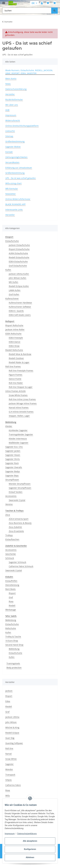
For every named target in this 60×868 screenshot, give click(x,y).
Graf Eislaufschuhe (18, 266)
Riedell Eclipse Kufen (19, 286)
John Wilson (11, 722)
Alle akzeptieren (30, 841)
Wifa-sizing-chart (13, 183)
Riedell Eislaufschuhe (19, 257)
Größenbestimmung (15, 141)
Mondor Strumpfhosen (20, 484)
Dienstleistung (12, 585)
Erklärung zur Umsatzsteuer (19, 168)
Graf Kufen (14, 294)
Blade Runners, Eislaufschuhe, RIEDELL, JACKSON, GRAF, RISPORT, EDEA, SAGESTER (29, 72)
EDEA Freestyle (16, 338)
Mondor (9, 769)
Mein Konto (11, 79)
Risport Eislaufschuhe (19, 249)
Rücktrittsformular (14, 99)
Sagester (10, 764)
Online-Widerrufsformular (18, 199)
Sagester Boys (12, 475)
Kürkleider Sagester (18, 430)
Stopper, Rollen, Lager (19, 416)
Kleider (9, 426)
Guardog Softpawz (14, 743)
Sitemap (9, 136)
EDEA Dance (15, 342)
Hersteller (10, 94)
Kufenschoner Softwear (20, 307)
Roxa (11, 601)
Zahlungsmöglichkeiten (16, 157)
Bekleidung (11, 620)
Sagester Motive (13, 147)
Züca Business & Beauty (20, 523)
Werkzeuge (11, 610)
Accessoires (11, 496)
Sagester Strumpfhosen (20, 488)
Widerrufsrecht (13, 120)
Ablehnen (30, 857)
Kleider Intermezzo (18, 439)
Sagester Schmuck (17, 562)
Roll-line (9, 748)
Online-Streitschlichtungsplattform (22, 126)
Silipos (9, 780)
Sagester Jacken (13, 451)
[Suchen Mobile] (27, 11)
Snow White (11, 759)
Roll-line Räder (16, 383)
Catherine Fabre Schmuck (21, 566)
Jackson (9, 691)
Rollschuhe (11, 628)
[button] (42, 3)
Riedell (12, 606)
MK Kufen (13, 282)
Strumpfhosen (12, 480)
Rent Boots (10, 589)
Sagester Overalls (14, 467)
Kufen (8, 270)
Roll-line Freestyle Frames (21, 371)
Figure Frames (16, 375)
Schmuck (10, 558)
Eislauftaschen (12, 539)
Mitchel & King (12, 727)
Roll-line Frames (13, 366)
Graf (11, 597)
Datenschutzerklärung (27, 834)
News (8, 84)
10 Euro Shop (12, 641)
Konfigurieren (30, 849)
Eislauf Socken (16, 492)
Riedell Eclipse (12, 733)
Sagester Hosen (13, 455)
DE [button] (33, 3)
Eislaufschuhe (12, 241)
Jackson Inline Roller (15, 329)
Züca (8, 515)
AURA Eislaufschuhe (18, 253)
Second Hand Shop (14, 645)
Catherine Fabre (13, 785)
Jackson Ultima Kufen (19, 274)
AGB (7, 110)
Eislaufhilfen (11, 581)
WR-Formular (12, 189)
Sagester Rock (12, 463)
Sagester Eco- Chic (14, 447)
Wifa (8, 796)
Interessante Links (14, 210)
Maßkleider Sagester (19, 443)
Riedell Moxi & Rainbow (20, 354)
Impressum (10, 834)
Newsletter (11, 194)
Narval (9, 754)
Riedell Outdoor (16, 358)
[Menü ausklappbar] (4, 2)
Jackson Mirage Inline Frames (23, 403)
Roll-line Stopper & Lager (21, 387)
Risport (12, 593)
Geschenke (11, 554)
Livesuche (10, 131)
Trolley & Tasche (13, 637)
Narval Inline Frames (19, 408)
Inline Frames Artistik (15, 391)
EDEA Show (14, 346)
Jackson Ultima (12, 717)
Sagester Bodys (13, 471)
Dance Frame (15, 379)
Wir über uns (12, 105)
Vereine (9, 504)
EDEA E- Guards (16, 311)
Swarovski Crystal (17, 500)
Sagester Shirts (13, 459)
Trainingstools (13, 663)
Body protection (14, 668)
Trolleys (9, 535)
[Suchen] (54, 11)
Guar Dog (10, 738)
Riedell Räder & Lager (19, 362)
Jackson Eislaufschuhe (19, 245)
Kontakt (9, 152)
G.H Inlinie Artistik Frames (21, 412)
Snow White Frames (18, 395)
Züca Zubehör (15, 527)
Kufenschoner (12, 298)
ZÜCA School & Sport (19, 519)
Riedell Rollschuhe (14, 350)
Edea (8, 701)
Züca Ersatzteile (16, 531)
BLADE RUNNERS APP (15, 204)
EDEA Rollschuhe (13, 334)
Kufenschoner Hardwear (20, 303)
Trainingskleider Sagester (21, 434)
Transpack (10, 775)
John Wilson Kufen (18, 278)
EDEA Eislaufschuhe (18, 262)
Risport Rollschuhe (14, 325)
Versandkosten (12, 162)
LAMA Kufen (15, 290)
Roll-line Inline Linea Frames (22, 399)
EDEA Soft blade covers (20, 315)
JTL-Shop (35, 864)
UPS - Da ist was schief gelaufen (21, 178)
